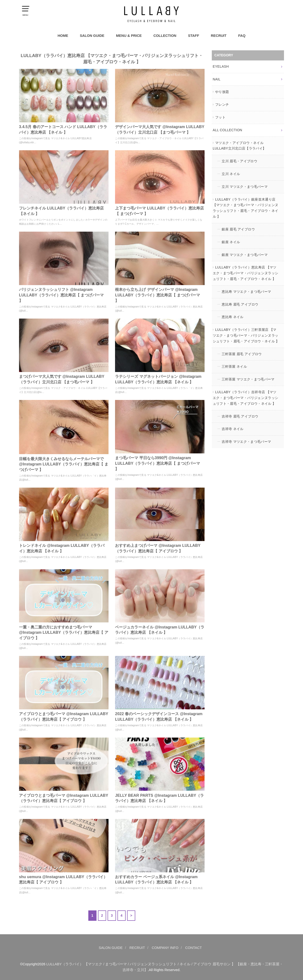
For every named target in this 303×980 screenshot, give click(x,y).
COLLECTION (165, 36)
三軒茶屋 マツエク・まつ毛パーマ (248, 379)
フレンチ (222, 105)
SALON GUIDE (92, 36)
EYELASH (221, 66)
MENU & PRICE (129, 36)
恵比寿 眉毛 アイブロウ (240, 304)
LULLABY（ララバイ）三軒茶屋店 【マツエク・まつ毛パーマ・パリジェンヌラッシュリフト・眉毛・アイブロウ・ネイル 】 (246, 335)
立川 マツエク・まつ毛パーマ (245, 187)
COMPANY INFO (165, 948)
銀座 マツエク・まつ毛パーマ (245, 255)
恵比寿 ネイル (232, 317)
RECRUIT (219, 36)
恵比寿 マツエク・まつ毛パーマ (246, 292)
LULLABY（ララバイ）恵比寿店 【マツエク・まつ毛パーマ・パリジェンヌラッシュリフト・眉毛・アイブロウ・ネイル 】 (246, 273)
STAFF (193, 36)
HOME (63, 36)
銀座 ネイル (231, 242)
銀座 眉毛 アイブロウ (238, 229)
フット (220, 117)
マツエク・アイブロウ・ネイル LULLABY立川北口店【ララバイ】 (239, 146)
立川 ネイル (231, 174)
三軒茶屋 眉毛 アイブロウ (242, 354)
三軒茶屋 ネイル (234, 366)
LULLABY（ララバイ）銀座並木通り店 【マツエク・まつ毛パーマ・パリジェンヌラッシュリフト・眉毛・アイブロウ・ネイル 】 (246, 208)
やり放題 (222, 92)
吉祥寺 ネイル (232, 429)
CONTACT (194, 948)
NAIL (217, 79)
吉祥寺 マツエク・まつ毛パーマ (246, 442)
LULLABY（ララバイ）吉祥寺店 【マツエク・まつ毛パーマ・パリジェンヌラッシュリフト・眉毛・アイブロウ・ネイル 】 (246, 398)
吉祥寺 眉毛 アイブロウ (240, 416)
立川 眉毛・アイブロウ (239, 161)
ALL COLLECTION (228, 130)
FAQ (242, 36)
